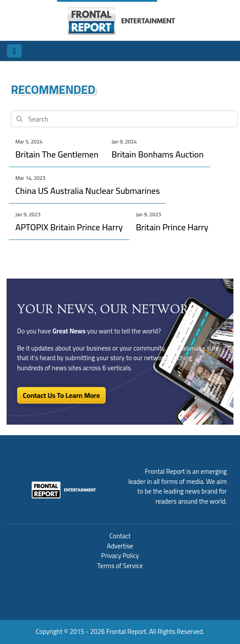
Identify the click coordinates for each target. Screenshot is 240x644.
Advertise (120, 546)
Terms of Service (120, 566)
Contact (120, 536)
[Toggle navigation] (14, 51)
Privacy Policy (120, 556)
